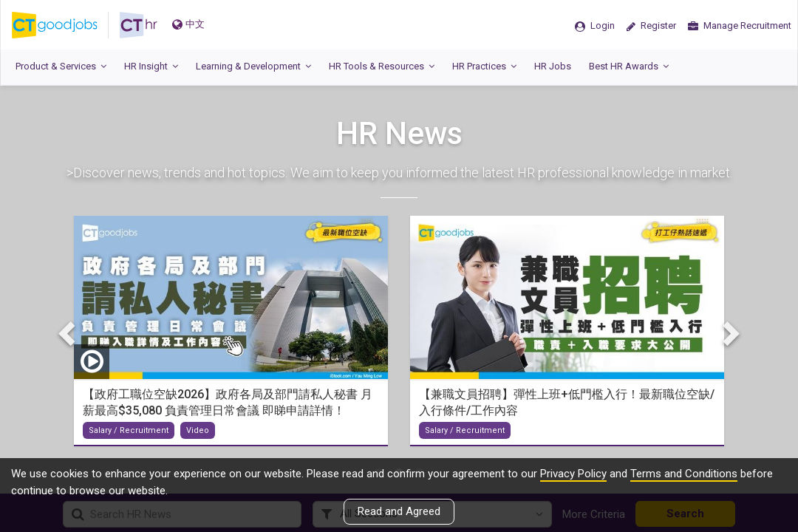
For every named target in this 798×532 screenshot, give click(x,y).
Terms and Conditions (684, 474)
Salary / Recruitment (129, 430)
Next (729, 333)
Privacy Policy (573, 474)
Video (198, 430)
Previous (69, 333)
